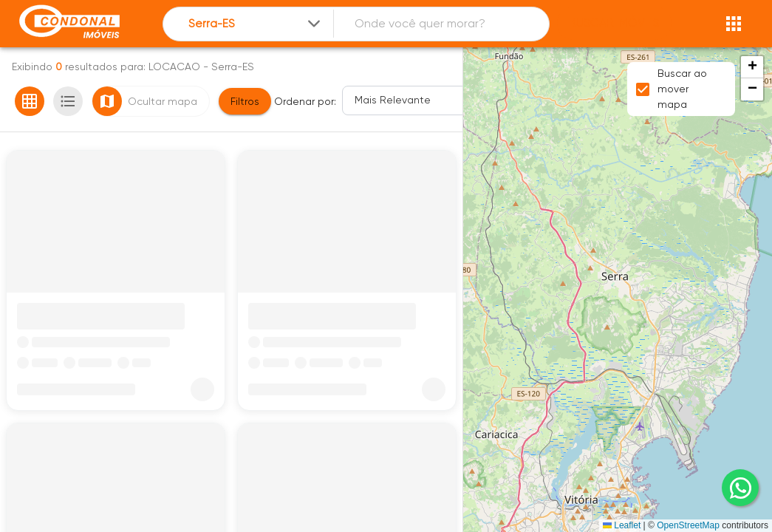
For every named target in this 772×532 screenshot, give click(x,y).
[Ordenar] (416, 100)
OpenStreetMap (688, 525)
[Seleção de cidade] (256, 24)
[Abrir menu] (734, 24)
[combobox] (256, 24)
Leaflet (622, 525)
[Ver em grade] (30, 101)
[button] (752, 67)
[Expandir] (314, 24)
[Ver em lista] (68, 101)
